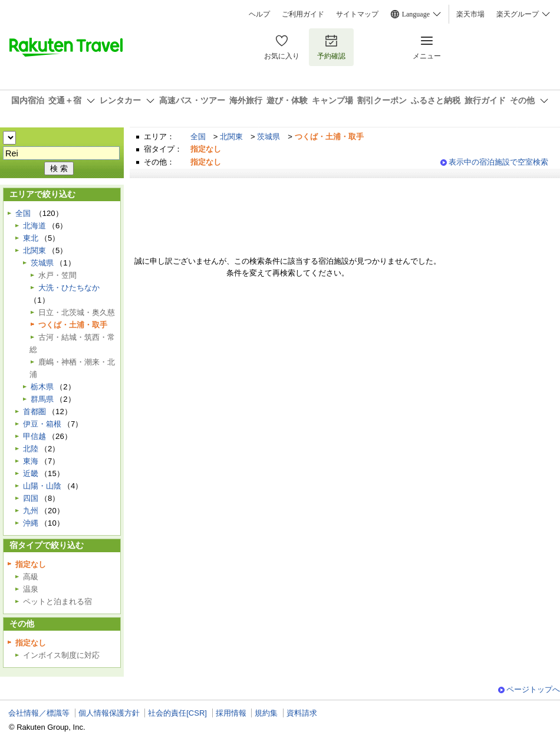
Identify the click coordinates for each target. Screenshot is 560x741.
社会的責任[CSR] (177, 713)
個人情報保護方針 (109, 713)
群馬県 (42, 399)
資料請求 (302, 713)
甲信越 (34, 436)
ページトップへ (533, 689)
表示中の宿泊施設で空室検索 (498, 162)
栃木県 (42, 387)
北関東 (231, 137)
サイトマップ (357, 14)
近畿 (31, 473)
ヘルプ (259, 14)
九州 (31, 511)
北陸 (31, 449)
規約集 (266, 713)
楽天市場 (470, 14)
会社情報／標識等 (39, 713)
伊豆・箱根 (42, 424)
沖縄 (31, 523)
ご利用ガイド (303, 14)
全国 (198, 137)
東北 (31, 238)
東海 (31, 461)
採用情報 (231, 713)
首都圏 (34, 412)
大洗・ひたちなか (69, 288)
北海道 (34, 226)
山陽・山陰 (42, 486)
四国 (31, 498)
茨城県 (269, 137)
